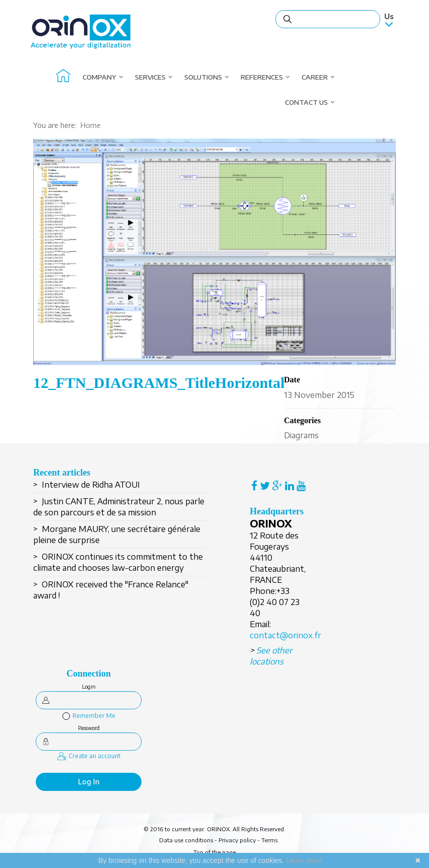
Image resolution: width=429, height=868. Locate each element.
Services (150, 77)
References (262, 77)
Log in (89, 782)
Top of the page (214, 852)
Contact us (306, 102)
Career (315, 77)
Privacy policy (237, 840)
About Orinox (63, 77)
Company (99, 77)
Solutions (203, 77)
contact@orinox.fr (285, 635)
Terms (269, 840)
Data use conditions (186, 840)
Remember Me (89, 716)
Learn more (304, 860)
